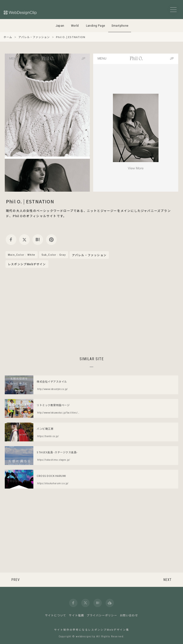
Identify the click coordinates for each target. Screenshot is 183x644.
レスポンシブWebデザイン (27, 264)
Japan (60, 26)
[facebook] (11, 240)
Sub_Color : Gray (54, 255)
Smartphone (120, 26)
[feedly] (110, 603)
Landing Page (96, 26)
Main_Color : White (22, 255)
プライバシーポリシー (102, 615)
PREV (16, 580)
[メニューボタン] (173, 10)
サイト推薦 (76, 615)
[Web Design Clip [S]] (20, 12)
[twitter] (24, 240)
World (75, 26)
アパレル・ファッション (89, 255)
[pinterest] (51, 240)
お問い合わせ (129, 615)
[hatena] (38, 240)
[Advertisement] (91, 311)
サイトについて (56, 615)
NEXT (168, 580)
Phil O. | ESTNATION (30, 201)
